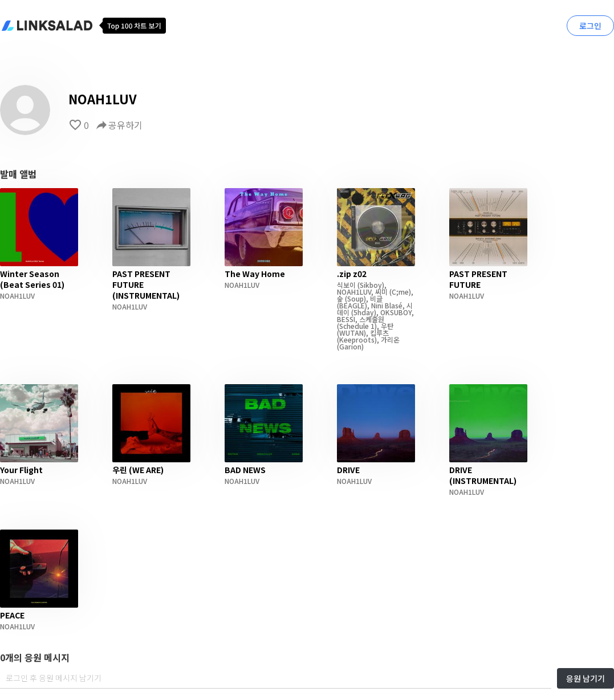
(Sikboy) (370, 285)
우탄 (387, 326)
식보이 (346, 285)
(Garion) (350, 346)
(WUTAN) (351, 333)
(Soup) (355, 298)
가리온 (390, 339)
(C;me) (399, 292)
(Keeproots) (357, 339)
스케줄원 (372, 319)
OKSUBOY (396, 312)
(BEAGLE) (352, 305)
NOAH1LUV (17, 296)
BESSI (346, 319)
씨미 (381, 292)
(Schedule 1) (357, 326)
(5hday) (363, 312)
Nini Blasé (387, 305)
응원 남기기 (585, 678)
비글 (376, 298)
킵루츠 (379, 333)
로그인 (590, 26)
